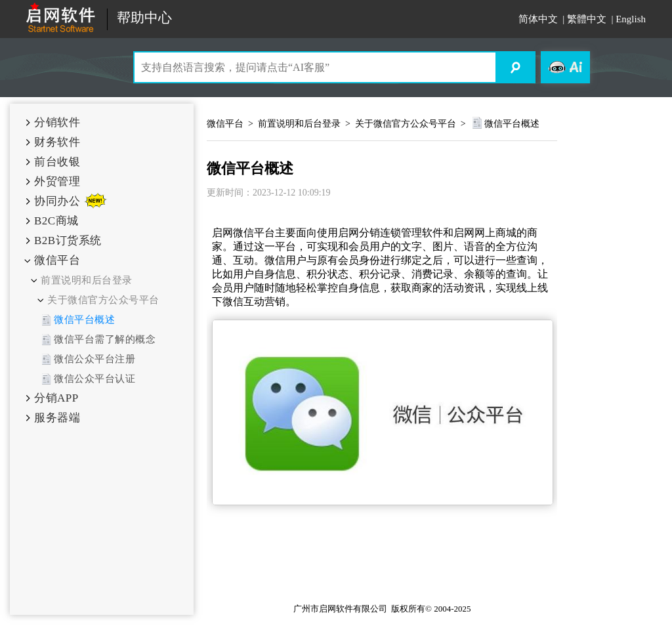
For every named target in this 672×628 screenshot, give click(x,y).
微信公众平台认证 (94, 379)
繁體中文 (587, 19)
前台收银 (57, 162)
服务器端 (57, 418)
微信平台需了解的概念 (105, 339)
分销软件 (57, 122)
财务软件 (57, 142)
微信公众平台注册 (94, 359)
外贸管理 (57, 181)
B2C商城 (56, 221)
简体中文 (538, 19)
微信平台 (57, 260)
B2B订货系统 (68, 241)
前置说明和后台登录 (87, 280)
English (631, 19)
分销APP (56, 398)
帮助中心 (144, 18)
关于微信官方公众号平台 (103, 300)
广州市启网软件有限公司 (340, 609)
